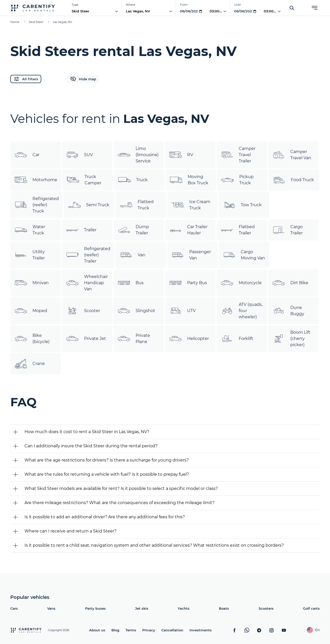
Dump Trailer (133, 230)
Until (237, 5)
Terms (131, 630)
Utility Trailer (30, 255)
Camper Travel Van (292, 155)
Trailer (81, 230)
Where (131, 5)
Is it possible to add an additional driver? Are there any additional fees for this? (105, 517)
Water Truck (30, 230)
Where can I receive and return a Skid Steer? (71, 531)
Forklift (237, 339)
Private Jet (86, 339)
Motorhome (36, 180)
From (184, 5)
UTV (182, 311)
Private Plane (134, 339)
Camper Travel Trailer (238, 155)
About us (97, 630)
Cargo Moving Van (244, 255)
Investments (201, 630)
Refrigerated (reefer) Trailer (88, 255)
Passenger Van (191, 255)
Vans (51, 608)
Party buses (95, 608)
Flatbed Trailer (238, 230)
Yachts (184, 608)
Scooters (266, 608)
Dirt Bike (290, 283)
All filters (26, 79)
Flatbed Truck (137, 205)
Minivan (32, 283)
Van (133, 255)
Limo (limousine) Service (138, 155)
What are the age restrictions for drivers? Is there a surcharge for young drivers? (107, 460)
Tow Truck (242, 205)
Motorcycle (241, 283)
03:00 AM (218, 11)
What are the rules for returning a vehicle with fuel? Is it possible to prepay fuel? (107, 474)
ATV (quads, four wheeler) (242, 311)
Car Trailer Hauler (188, 230)
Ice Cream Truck (191, 205)
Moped (31, 311)
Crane (30, 364)
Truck (133, 180)
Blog (115, 630)
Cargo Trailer (287, 230)
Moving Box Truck (189, 180)
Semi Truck (89, 205)
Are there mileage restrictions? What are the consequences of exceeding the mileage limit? (119, 503)
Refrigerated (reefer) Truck (37, 205)
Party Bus (188, 283)
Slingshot (136, 311)
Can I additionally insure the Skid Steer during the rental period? (91, 446)
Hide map (83, 79)
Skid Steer (80, 11)
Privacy (149, 630)
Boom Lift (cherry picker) (291, 339)
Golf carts (311, 608)
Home (15, 22)
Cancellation (172, 630)
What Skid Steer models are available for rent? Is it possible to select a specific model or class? (121, 488)
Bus (131, 283)
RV (181, 155)
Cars (14, 608)
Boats (224, 608)
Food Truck (293, 180)
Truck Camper (84, 180)
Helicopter (189, 339)
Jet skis (142, 608)
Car (27, 155)
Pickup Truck (237, 180)
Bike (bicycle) (32, 339)
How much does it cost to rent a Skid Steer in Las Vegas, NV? (87, 432)
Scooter (83, 311)
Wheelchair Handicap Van (87, 283)
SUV (79, 155)
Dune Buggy (288, 311)
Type (75, 5)
